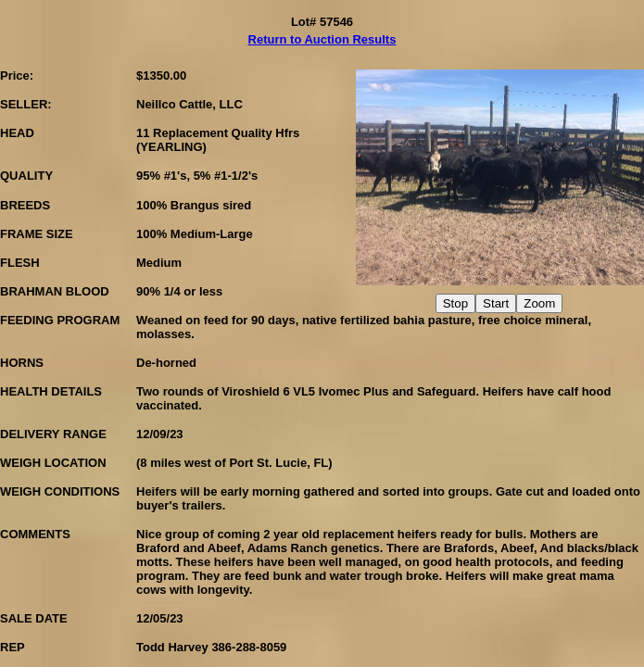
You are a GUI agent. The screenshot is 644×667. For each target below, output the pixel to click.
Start (496, 303)
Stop (455, 303)
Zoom (539, 303)
